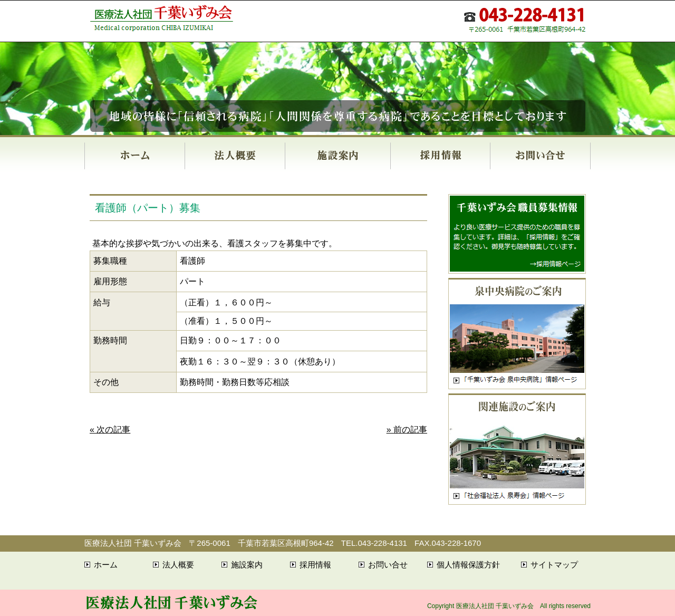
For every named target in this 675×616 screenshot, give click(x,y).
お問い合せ (540, 156)
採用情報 (440, 156)
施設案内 (337, 156)
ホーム (134, 156)
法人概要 (235, 156)
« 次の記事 (110, 430)
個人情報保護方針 (468, 565)
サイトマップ (554, 565)
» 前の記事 (407, 430)
